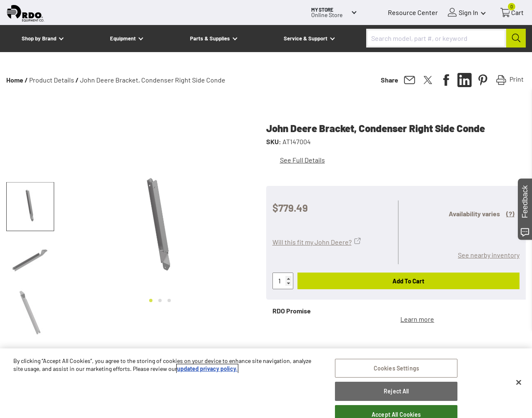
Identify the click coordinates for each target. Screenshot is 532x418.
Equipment (123, 38)
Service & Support (306, 38)
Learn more (417, 319)
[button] (30, 207)
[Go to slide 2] (160, 300)
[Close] (519, 383)
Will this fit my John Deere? (312, 242)
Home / (17, 80)
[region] (266, 383)
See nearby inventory (489, 255)
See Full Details (302, 160)
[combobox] (446, 38)
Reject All (396, 391)
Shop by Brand (39, 38)
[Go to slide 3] (169, 300)
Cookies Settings (396, 368)
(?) (510, 214)
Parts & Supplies (210, 38)
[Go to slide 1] (151, 300)
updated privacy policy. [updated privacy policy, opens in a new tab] (207, 369)
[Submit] (516, 38)
